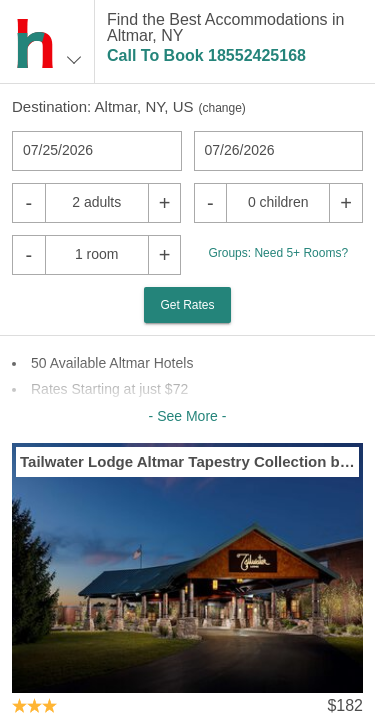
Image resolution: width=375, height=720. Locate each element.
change (221, 108)
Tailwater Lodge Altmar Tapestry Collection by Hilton (187, 461)
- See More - (188, 416)
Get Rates (187, 305)
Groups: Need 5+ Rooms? (278, 253)
